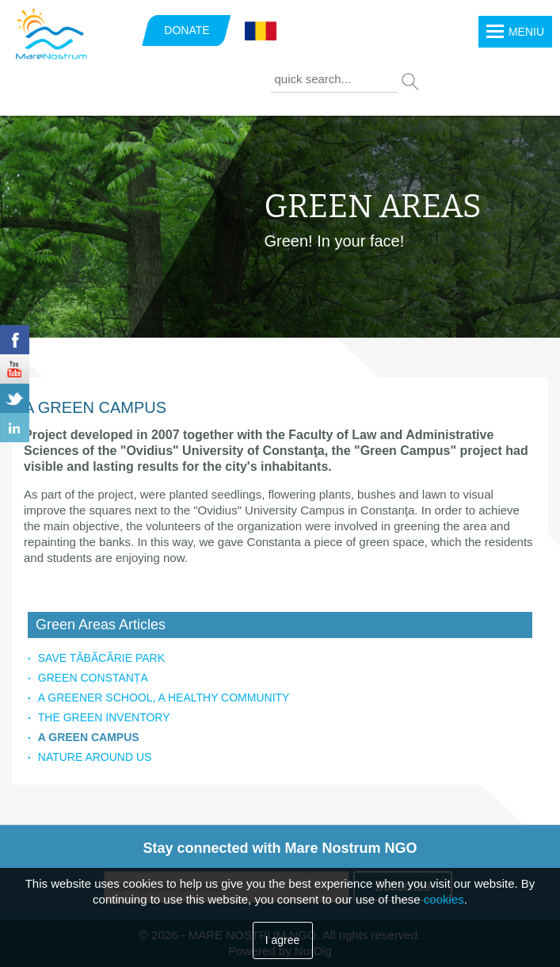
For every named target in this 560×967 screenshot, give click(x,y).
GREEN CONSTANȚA (93, 678)
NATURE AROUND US (95, 757)
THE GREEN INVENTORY (104, 717)
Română (261, 32)
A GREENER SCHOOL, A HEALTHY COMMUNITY (164, 698)
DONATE (187, 30)
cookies (444, 899)
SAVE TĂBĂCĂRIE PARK (101, 658)
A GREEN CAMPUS (89, 737)
